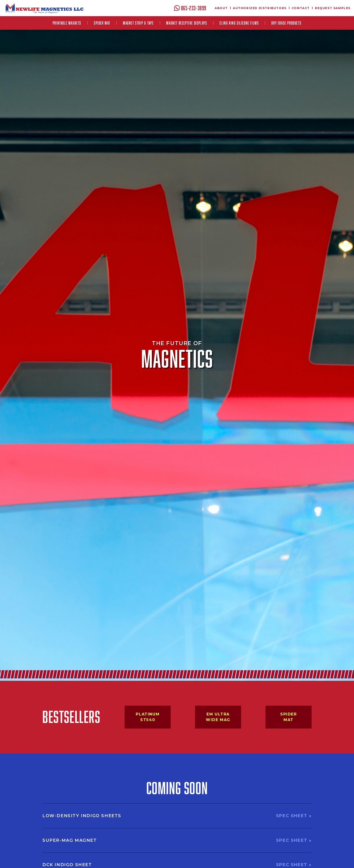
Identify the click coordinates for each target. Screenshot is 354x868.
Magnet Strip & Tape (138, 23)
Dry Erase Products (286, 23)
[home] (44, 8)
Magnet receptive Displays (187, 23)
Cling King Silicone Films (239, 23)
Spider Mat (102, 23)
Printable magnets (67, 23)
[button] (67, 23)
